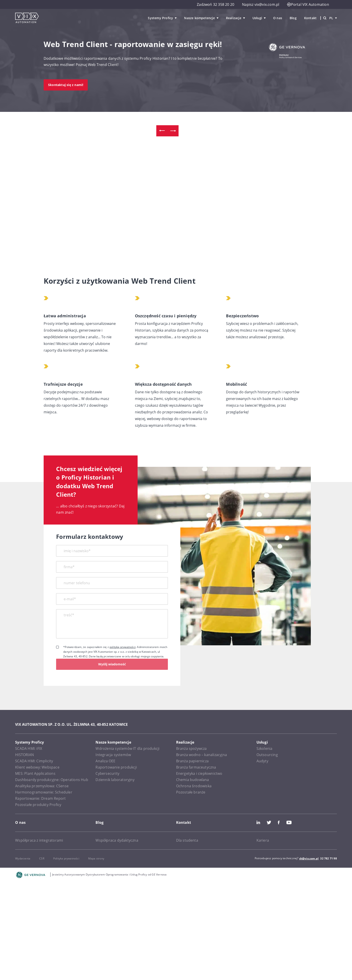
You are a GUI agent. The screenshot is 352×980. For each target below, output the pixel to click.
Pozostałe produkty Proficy (38, 805)
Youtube (289, 822)
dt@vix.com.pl (309, 858)
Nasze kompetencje (199, 18)
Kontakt (310, 18)
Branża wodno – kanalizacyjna (202, 755)
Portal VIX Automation (308, 4)
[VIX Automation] (27, 18)
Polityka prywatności (66, 858)
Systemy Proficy (160, 18)
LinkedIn (258, 822)
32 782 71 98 (328, 858)
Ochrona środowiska (194, 786)
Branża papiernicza (192, 761)
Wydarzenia (23, 858)
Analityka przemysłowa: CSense (42, 786)
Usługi (257, 18)
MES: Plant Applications (35, 773)
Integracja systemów (113, 755)
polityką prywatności (123, 647)
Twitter (269, 822)
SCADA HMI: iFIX (29, 748)
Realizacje (234, 18)
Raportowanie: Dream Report (40, 798)
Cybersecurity (107, 773)
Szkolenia (265, 748)
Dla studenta (187, 840)
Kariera (263, 840)
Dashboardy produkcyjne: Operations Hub (52, 780)
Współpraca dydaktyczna (117, 840)
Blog (293, 18)
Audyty (262, 761)
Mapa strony (96, 858)
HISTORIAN (24, 755)
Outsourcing (267, 755)
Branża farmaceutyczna (196, 767)
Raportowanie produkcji (116, 767)
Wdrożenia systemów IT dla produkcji (127, 748)
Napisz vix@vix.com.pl (261, 4)
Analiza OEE (105, 761)
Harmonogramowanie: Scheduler (44, 792)
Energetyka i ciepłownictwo (199, 773)
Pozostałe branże (191, 792)
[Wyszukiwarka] (325, 18)
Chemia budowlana (193, 780)
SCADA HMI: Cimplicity (34, 761)
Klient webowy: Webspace (37, 767)
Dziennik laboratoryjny (115, 780)
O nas (278, 18)
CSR (42, 858)
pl (333, 18)
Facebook (279, 822)
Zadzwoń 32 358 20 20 (216, 4)
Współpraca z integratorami (39, 840)
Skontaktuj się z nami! (66, 85)
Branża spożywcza (191, 748)
